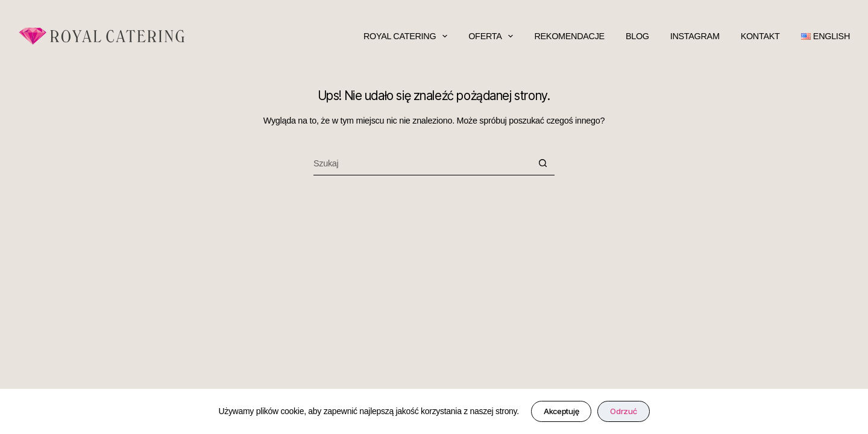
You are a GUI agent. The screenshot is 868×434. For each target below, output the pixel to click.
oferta (491, 36)
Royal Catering (405, 36)
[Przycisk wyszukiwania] (542, 163)
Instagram (695, 36)
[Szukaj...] (422, 163)
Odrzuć (623, 411)
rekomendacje (569, 36)
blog (637, 36)
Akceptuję (561, 411)
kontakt (760, 36)
